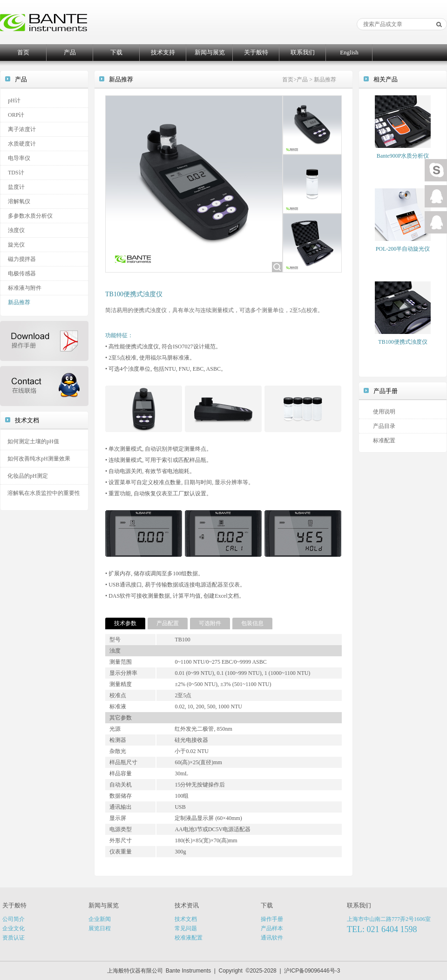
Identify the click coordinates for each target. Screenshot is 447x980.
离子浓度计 (22, 129)
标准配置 (384, 440)
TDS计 (16, 173)
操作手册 (272, 919)
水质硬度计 (22, 144)
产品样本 (272, 928)
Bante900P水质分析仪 (403, 156)
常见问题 (186, 928)
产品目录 (384, 426)
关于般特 (256, 52)
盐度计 (16, 187)
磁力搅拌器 (22, 259)
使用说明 (384, 412)
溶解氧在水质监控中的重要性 (44, 493)
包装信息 (252, 623)
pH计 (14, 100)
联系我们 (303, 52)
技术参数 (125, 623)
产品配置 (168, 623)
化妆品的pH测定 (28, 476)
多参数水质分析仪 (30, 216)
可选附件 (210, 623)
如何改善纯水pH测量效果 (39, 459)
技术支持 (163, 52)
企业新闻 (100, 919)
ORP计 (16, 115)
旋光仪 (16, 245)
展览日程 (100, 928)
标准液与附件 (25, 288)
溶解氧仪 (19, 201)
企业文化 (14, 928)
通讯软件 (272, 938)
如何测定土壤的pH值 (33, 441)
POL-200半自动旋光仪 (403, 249)
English (349, 52)
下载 (116, 52)
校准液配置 (189, 938)
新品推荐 (19, 302)
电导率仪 (19, 158)
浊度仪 (16, 230)
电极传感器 (22, 273)
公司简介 (14, 919)
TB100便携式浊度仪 (403, 342)
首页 (23, 52)
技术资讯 (187, 905)
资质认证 (14, 938)
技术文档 (186, 919)
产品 (70, 52)
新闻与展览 (210, 52)
